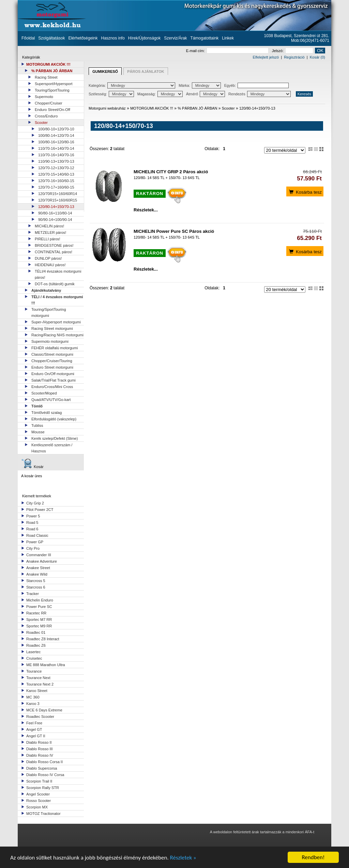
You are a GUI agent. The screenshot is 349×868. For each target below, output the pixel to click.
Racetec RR (36, 613)
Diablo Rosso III (40, 749)
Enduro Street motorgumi (52, 367)
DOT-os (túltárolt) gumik (55, 284)
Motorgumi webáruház (107, 108)
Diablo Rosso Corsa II (44, 762)
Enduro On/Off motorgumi (53, 374)
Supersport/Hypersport (54, 84)
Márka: (200, 85)
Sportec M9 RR (39, 626)
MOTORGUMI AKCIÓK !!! (48, 64)
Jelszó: (293, 51)
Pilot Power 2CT (40, 510)
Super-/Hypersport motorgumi (56, 322)
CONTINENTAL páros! (54, 252)
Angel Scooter (38, 794)
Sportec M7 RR (39, 620)
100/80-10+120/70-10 (56, 129)
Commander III (39, 555)
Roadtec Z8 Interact (43, 639)
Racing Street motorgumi (52, 328)
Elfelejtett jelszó (266, 57)
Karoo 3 (33, 704)
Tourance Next (38, 678)
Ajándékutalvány (46, 290)
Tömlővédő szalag (47, 413)
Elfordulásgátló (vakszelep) (54, 419)
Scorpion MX (37, 807)
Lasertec (33, 652)
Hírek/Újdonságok (144, 38)
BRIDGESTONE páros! (54, 245)
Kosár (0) (317, 57)
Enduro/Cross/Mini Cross (52, 387)
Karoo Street (37, 691)
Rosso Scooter (39, 801)
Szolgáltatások (51, 38)
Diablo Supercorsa (42, 768)
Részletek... (146, 210)
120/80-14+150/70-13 (56, 207)
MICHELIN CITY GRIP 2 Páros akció (171, 172)
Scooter (41, 123)
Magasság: (160, 94)
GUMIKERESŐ (105, 71)
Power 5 (33, 516)
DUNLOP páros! (48, 258)
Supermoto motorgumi (50, 341)
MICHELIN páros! (49, 226)
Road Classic (37, 535)
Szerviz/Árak (175, 38)
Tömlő (37, 406)
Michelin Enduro (40, 600)
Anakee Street (38, 568)
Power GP (35, 542)
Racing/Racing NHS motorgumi (57, 335)
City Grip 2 (35, 503)
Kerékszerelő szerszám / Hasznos (52, 448)
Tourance (34, 671)
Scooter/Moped (44, 393)
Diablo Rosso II (39, 742)
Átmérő (206, 94)
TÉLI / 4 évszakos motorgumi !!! (57, 300)
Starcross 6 (36, 587)
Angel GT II (36, 736)
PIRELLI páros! (48, 239)
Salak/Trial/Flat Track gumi (54, 380)
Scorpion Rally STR (43, 788)
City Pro (33, 548)
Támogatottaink (205, 38)
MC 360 (33, 697)
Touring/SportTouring (52, 90)
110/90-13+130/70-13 (56, 161)
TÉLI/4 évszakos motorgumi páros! (58, 274)
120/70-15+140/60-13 (56, 174)
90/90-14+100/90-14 (55, 220)
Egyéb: (256, 85)
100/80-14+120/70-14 (56, 135)
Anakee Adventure (42, 561)
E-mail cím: (227, 51)
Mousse (38, 432)
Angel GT (34, 729)
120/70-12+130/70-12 (56, 168)
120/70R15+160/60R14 (58, 194)
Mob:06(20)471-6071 (310, 41)
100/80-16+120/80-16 (56, 142)
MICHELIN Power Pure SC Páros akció (174, 231)
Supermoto (44, 97)
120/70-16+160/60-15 (56, 181)
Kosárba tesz (305, 192)
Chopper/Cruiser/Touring (52, 361)
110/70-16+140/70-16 (56, 155)
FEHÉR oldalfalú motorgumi (55, 348)
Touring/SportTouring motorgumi (49, 312)
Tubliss (37, 425)
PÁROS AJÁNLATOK (146, 71)
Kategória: (132, 85)
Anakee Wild (37, 574)
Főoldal (28, 38)
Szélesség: (111, 94)
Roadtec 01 (36, 632)
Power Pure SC (39, 607)
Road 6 (32, 529)
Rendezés (260, 94)
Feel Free (34, 723)
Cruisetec (34, 658)
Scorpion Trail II (39, 781)
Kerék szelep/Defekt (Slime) (55, 438)
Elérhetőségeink (83, 38)
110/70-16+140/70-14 (56, 148)
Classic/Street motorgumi (52, 354)
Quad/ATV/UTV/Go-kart (51, 400)
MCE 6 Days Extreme (44, 710)
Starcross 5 (36, 581)
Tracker (33, 594)
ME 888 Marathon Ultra (46, 665)
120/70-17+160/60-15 (56, 187)
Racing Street (46, 77)
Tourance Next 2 (40, 684)
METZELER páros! (50, 232)
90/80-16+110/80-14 (55, 213)
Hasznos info (113, 38)
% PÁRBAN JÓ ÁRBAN (52, 71)
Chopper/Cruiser (49, 103)
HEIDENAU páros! (50, 265)
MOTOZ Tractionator (43, 814)
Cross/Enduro (46, 116)
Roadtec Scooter (40, 717)
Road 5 (32, 523)
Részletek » (183, 858)
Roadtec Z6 (36, 645)
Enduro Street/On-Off (52, 110)
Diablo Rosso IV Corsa (45, 775)
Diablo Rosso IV (40, 755)
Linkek (228, 38)
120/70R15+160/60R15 (58, 200)
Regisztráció (294, 57)
